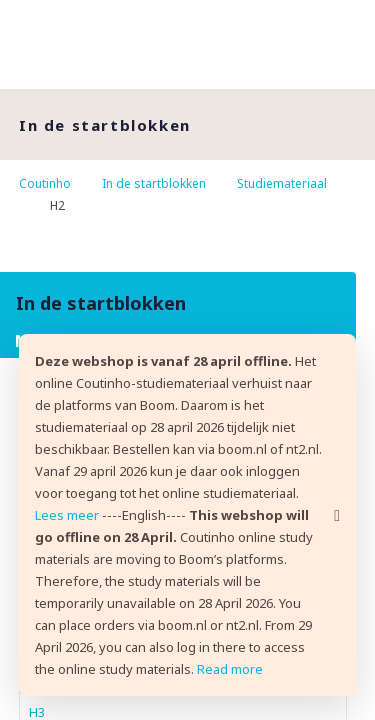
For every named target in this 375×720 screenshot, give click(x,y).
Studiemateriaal (282, 183)
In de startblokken (154, 183)
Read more (230, 669)
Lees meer (67, 515)
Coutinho (45, 183)
